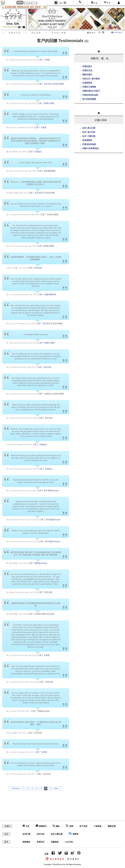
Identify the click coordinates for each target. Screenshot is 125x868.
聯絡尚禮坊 (87, 75)
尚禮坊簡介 (87, 66)
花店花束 (48, 84)
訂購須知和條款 (89, 144)
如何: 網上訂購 (89, 128)
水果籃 (47, 60)
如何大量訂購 (57, 833)
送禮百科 (41, 841)
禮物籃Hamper (41, 563)
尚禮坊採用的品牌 (90, 95)
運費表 (74, 833)
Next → (57, 788)
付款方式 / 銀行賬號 (91, 79)
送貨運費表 (87, 140)
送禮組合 (38, 152)
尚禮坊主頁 (87, 71)
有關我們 (41, 825)
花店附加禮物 (58, 84)
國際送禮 (112, 825)
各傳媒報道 (87, 83)
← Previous (14, 788)
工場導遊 (97, 825)
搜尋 (69, 825)
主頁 (26, 825)
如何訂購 (26, 833)
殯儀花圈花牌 (50, 295)
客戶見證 (83, 825)
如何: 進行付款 (89, 132)
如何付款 (41, 833)
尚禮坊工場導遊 (89, 87)
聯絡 (56, 825)
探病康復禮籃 (50, 171)
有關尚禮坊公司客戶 (91, 91)
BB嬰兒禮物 (49, 103)
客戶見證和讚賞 (89, 99)
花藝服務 (55, 841)
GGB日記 (69, 841)
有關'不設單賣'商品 (91, 148)
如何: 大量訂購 (89, 136)
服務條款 (26, 841)
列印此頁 (117, 32)
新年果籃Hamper (51, 491)
